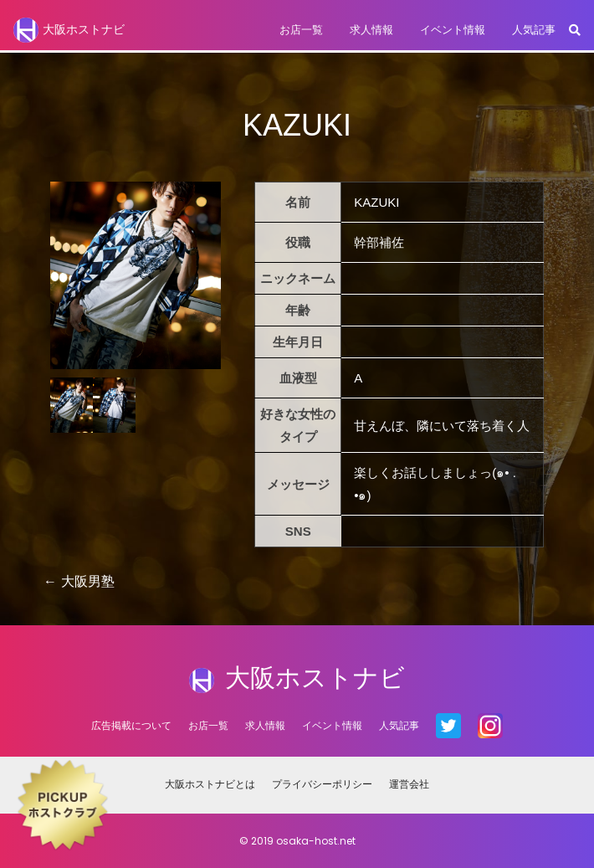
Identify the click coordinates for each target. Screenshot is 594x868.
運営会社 (409, 784)
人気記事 (534, 30)
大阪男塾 (88, 581)
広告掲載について (131, 725)
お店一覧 (301, 30)
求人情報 (371, 30)
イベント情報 (453, 30)
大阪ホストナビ (69, 30)
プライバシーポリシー (322, 784)
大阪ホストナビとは (210, 784)
